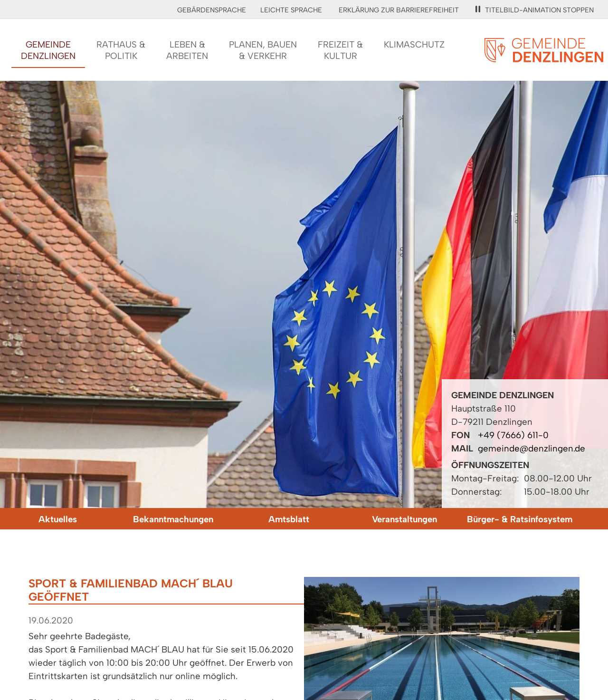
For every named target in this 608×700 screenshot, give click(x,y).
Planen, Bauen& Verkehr (263, 50)
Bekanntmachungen (173, 519)
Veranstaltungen (404, 519)
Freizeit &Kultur (340, 50)
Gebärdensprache (212, 10)
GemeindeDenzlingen (48, 50)
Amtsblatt (289, 519)
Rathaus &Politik (121, 50)
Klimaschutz (414, 44)
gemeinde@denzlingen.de (532, 448)
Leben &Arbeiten (187, 50)
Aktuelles (58, 519)
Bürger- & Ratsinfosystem (520, 519)
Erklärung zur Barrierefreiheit (399, 10)
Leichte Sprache (291, 10)
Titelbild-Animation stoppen (535, 10)
